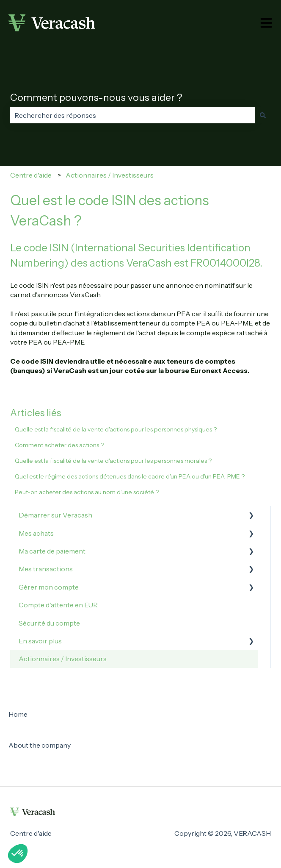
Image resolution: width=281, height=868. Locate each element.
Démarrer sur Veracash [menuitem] (55, 515)
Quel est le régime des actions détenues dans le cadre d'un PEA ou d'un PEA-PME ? (130, 476)
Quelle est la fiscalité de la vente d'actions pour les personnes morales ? (113, 461)
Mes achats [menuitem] (36, 533)
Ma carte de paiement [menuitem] (52, 551)
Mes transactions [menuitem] (46, 569)
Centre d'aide (31, 175)
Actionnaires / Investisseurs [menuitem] (63, 659)
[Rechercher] (263, 115)
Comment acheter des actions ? (59, 445)
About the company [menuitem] (40, 745)
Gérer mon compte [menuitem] (49, 587)
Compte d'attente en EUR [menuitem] (58, 605)
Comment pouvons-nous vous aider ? (96, 97)
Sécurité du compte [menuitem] (49, 623)
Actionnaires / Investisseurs (110, 175)
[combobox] (132, 115)
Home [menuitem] (18, 714)
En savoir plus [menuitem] (40, 641)
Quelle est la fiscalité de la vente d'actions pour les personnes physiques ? (116, 429)
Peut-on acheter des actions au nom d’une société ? (87, 492)
